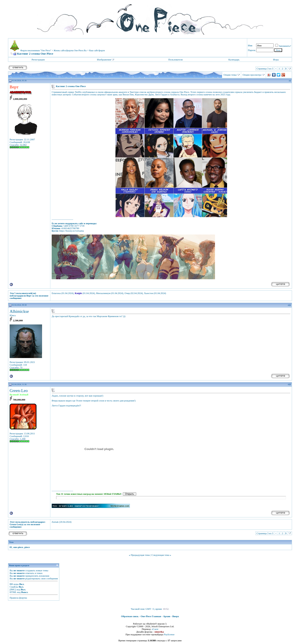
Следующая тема (160, 555)
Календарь (234, 60)
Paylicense (169, 634)
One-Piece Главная (151, 616)
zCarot (155, 629)
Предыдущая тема (140, 555)
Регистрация (38, 60)
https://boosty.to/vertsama (72, 231)
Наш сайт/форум (97, 50)
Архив (167, 616)
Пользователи (175, 60)
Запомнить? (283, 46)
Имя (250, 45)
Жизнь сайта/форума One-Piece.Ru (70, 50)
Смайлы (14, 587)
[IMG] (13, 589)
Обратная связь (130, 616)
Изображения (104, 60)
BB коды (14, 584)
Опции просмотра (252, 75)
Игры (276, 60)
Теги (11, 542)
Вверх (176, 616)
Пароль (252, 50)
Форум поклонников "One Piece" (36, 50)
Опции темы (230, 75)
